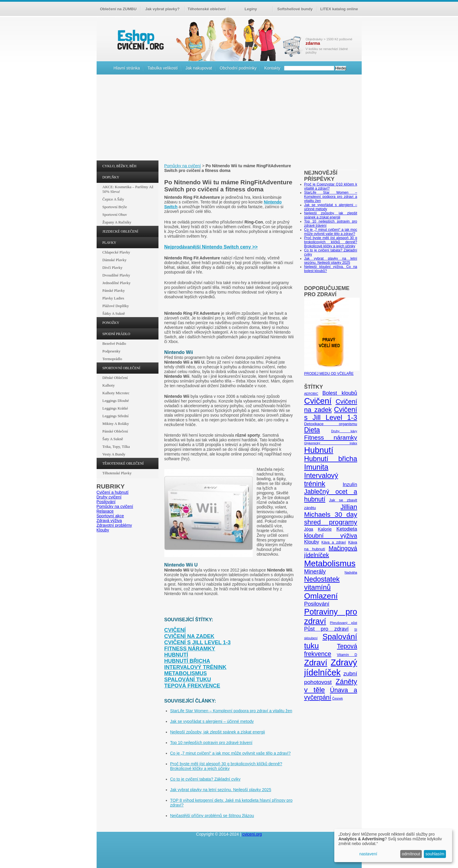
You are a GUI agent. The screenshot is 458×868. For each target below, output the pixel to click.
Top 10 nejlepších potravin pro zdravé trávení (211, 743)
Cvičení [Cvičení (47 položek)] (318, 401)
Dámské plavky (115, 260)
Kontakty (272, 68)
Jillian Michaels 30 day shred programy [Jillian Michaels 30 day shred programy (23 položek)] (331, 515)
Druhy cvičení (109, 497)
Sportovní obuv (115, 214)
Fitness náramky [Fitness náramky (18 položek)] (331, 437)
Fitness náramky (190, 649)
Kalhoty (109, 385)
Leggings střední (116, 416)
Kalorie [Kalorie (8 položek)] (325, 529)
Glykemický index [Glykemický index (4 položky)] (331, 443)
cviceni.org (252, 834)
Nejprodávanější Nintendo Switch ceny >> (211, 247)
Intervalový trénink (195, 667)
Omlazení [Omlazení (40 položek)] (321, 596)
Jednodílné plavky (117, 283)
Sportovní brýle (115, 207)
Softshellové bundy (295, 9)
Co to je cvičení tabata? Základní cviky (205, 779)
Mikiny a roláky (116, 424)
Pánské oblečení (115, 431)
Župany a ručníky (117, 222)
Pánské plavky (114, 290)
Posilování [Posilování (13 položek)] (317, 604)
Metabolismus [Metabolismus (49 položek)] (330, 563)
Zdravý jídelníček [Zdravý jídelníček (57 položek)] (331, 667)
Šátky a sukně (114, 313)
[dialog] (393, 845)
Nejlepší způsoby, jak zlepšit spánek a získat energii (218, 732)
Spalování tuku (188, 680)
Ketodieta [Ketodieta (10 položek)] (347, 529)
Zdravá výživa (109, 521)
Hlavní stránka (127, 68)
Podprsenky (111, 351)
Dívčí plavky (113, 267)
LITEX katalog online (339, 9)
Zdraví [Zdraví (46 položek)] (316, 663)
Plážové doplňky (116, 306)
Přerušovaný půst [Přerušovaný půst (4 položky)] (344, 623)
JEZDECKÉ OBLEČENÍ (120, 231)
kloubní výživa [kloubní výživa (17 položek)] (331, 535)
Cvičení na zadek (189, 636)
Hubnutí (176, 655)
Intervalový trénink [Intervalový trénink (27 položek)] (321, 479)
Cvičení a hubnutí (113, 492)
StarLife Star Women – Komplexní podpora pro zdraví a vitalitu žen (231, 711)
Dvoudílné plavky (116, 275)
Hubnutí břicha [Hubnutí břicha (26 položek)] (331, 459)
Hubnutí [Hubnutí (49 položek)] (319, 450)
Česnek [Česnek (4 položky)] (338, 698)
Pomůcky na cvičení (115, 506)
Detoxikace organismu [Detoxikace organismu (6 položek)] (331, 424)
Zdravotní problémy (114, 525)
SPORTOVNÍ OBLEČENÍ (121, 368)
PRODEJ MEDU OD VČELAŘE (332, 372)
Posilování (106, 502)
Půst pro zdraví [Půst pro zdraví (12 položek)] (326, 629)
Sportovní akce (110, 516)
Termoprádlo (112, 359)
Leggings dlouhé (116, 401)
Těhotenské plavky (117, 473)
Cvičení (175, 630)
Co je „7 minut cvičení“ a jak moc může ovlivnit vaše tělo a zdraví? (230, 753)
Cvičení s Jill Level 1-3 (197, 642)
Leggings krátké (115, 408)
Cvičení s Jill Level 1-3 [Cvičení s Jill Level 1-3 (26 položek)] (331, 414)
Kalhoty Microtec (116, 393)
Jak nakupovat (199, 68)
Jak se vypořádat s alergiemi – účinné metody (212, 721)
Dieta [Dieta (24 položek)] (312, 430)
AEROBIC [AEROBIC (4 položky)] (311, 394)
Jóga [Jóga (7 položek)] (309, 529)
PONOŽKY (111, 323)
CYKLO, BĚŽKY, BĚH (120, 166)
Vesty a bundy (114, 454)
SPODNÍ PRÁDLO (116, 334)
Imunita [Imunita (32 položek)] (316, 467)
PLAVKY (109, 243)
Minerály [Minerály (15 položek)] (315, 572)
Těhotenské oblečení (207, 9)
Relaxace (105, 511)
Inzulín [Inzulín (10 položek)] (350, 484)
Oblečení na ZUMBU (118, 9)
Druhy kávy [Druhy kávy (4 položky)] (344, 431)
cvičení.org (140, 40)
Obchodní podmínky (238, 68)
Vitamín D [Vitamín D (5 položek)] (347, 655)
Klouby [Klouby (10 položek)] (312, 542)
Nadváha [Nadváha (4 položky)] (351, 572)
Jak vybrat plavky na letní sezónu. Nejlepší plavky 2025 (221, 790)
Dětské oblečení (115, 378)
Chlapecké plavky (116, 252)
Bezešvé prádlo (114, 343)
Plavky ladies (113, 298)
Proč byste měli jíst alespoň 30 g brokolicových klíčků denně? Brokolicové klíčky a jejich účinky (226, 766)
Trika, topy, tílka (116, 447)
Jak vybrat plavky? (162, 9)
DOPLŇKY (111, 177)
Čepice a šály (113, 199)
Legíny (251, 9)
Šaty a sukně (113, 439)
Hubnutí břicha (187, 661)
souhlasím (435, 854)
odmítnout (411, 854)
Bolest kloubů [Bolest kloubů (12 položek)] (340, 393)
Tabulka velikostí (163, 68)
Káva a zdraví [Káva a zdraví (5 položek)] (334, 542)
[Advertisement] (229, 119)
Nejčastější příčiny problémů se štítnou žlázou (212, 816)
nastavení (368, 854)
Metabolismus (186, 673)
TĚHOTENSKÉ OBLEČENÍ (123, 463)
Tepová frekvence (192, 686)
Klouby (103, 530)
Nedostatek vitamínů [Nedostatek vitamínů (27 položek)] (322, 583)
